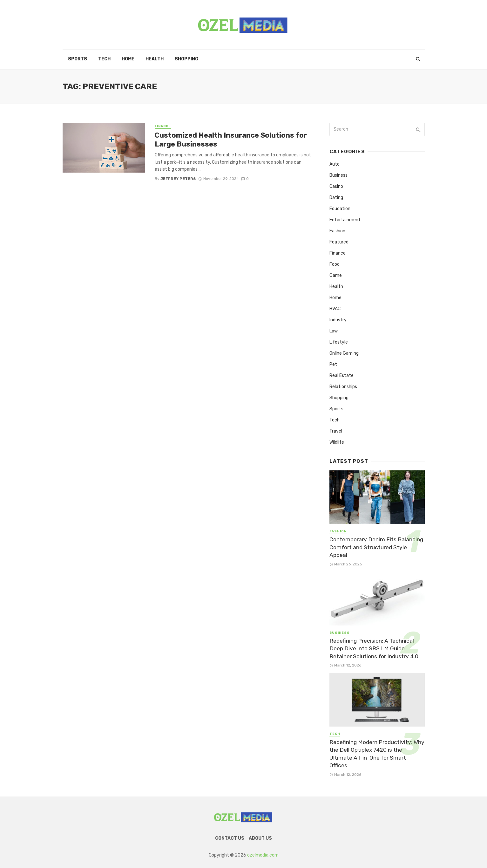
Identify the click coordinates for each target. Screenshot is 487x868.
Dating (336, 198)
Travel (336, 431)
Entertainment (345, 220)
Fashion (337, 231)
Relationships (343, 387)
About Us (260, 838)
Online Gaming (344, 353)
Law (334, 331)
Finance (163, 126)
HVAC (335, 309)
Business (338, 175)
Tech (104, 59)
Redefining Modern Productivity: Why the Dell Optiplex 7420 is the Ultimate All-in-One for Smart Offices (377, 754)
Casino (336, 186)
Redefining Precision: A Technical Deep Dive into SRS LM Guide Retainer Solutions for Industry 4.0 (374, 649)
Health (155, 59)
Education (340, 209)
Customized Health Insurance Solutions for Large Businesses (231, 140)
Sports (78, 59)
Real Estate (342, 376)
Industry (338, 320)
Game (336, 275)
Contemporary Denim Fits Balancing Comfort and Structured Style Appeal (376, 547)
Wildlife (337, 442)
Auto (335, 164)
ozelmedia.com (263, 855)
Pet (333, 364)
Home (128, 59)
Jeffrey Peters (178, 179)
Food (335, 264)
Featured (339, 242)
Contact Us (230, 838)
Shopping (186, 59)
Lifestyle (339, 342)
